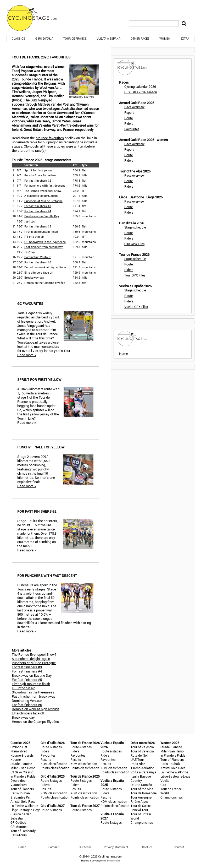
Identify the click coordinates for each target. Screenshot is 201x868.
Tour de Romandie (144, 793)
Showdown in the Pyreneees (33, 692)
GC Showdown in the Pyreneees (45, 242)
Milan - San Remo (23, 768)
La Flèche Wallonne (24, 806)
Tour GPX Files (135, 275)
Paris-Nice (138, 764)
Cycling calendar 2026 (140, 86)
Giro (163, 785)
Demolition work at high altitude (45, 267)
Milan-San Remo (172, 751)
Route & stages (51, 747)
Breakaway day (34, 277)
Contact (179, 847)
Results (46, 759)
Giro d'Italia (44, 38)
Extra (185, 38)
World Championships (142, 820)
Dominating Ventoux (38, 257)
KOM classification (54, 764)
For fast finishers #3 (38, 206)
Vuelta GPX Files (136, 307)
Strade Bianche (21, 764)
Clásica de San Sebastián (21, 816)
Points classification (55, 768)
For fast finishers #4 (38, 211)
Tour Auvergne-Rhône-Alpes (141, 799)
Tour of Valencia (142, 747)
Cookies (147, 847)
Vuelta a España (108, 38)
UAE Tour (137, 759)
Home (124, 354)
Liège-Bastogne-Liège (25, 810)
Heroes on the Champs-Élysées (45, 283)
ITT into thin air (34, 237)
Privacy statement (116, 847)
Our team (85, 847)
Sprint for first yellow (38, 170)
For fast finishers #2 (38, 180)
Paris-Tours (19, 835)
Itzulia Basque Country (141, 778)
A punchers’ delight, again (41, 196)
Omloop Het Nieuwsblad (19, 749)
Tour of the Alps (142, 789)
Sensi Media (113, 861)
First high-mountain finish (41, 232)
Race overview (134, 107)
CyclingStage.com (35, 18)
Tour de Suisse (141, 806)
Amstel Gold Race (23, 801)
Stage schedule (135, 227)
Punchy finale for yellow (40, 175)
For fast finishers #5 (38, 226)
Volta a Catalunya (143, 772)
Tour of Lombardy (23, 831)
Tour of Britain (141, 814)
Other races (140, 38)
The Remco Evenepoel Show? (43, 191)
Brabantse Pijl (20, 797)
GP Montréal (19, 827)
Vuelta (165, 780)
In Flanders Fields (23, 776)
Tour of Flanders (22, 789)
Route (129, 118)
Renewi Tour (139, 810)
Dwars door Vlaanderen (19, 783)
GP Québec (18, 822)
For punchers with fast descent (45, 185)
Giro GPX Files (134, 244)
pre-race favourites (50, 138)
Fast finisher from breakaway (44, 247)
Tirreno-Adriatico (142, 768)
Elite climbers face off (39, 272)
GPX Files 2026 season (141, 92)
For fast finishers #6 (38, 262)
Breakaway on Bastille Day (42, 216)
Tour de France (75, 38)
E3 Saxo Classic (22, 772)
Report (129, 112)
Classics (18, 38)
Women (165, 38)
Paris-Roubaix (20, 793)
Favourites (132, 129)
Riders (129, 123)
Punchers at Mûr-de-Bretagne (43, 201)
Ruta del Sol (139, 755)
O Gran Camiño (141, 785)
